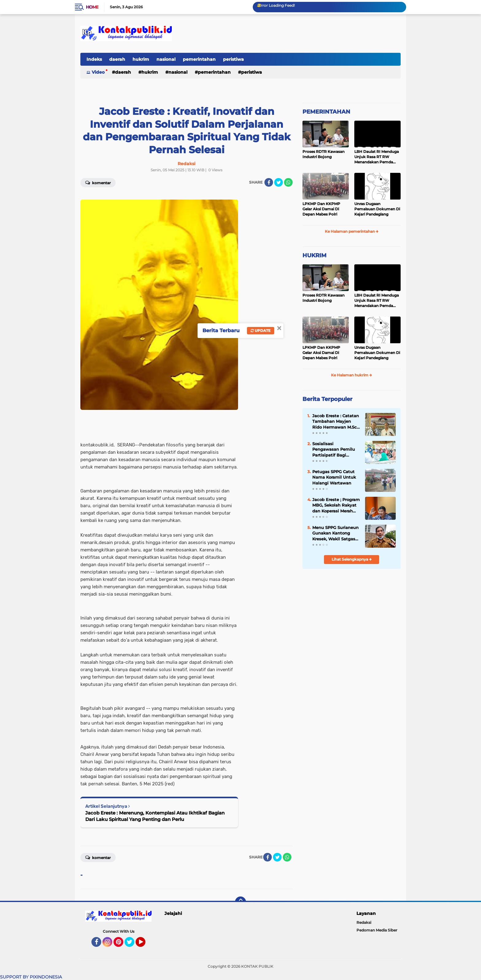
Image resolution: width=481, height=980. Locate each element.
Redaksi (364, 922)
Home (92, 7)
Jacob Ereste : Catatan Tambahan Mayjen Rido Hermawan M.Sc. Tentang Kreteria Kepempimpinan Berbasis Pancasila (336, 422)
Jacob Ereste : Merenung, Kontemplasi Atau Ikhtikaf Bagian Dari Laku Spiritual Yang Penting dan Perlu (155, 816)
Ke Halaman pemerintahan (352, 231)
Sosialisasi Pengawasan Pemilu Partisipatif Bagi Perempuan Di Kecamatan (334, 449)
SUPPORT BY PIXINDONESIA (31, 977)
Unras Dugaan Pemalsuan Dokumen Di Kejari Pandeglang (377, 209)
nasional (166, 59)
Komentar (98, 182)
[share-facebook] (269, 182)
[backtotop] (240, 902)
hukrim (141, 59)
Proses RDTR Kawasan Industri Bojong (323, 154)
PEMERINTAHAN (326, 112)
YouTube (145, 945)
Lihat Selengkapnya (352, 559)
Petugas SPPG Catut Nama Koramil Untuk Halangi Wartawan (334, 477)
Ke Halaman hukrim (352, 375)
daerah (117, 59)
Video (98, 72)
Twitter (132, 945)
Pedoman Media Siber (377, 930)
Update (261, 331)
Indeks (94, 59)
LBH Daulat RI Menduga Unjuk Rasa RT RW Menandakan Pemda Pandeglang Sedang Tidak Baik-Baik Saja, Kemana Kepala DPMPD (377, 157)
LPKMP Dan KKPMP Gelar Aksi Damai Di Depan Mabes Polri (321, 209)
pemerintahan (199, 59)
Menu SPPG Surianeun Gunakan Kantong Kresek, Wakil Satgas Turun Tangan (335, 533)
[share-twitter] (279, 182)
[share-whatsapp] (288, 182)
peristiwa (233, 59)
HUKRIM (314, 255)
